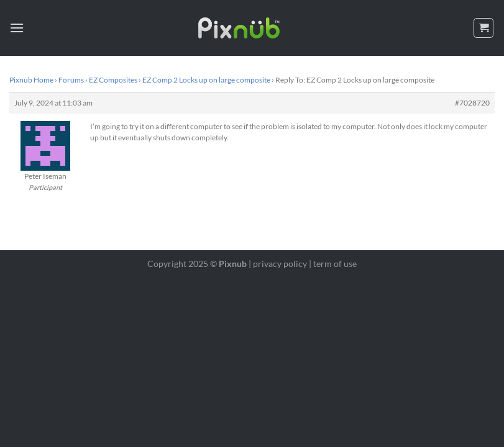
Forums (71, 80)
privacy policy (280, 264)
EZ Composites (113, 80)
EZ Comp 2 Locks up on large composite (206, 80)
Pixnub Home (31, 80)
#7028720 (472, 103)
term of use (335, 264)
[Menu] (17, 28)
